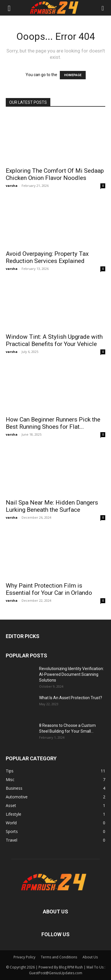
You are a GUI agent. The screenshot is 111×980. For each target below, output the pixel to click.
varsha (12, 186)
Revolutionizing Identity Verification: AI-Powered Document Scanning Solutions (71, 674)
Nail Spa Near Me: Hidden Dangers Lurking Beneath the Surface (52, 506)
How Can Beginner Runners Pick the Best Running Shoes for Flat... (53, 423)
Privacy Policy (24, 957)
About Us (90, 957)
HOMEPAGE (73, 75)
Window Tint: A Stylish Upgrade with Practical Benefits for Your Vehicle (54, 340)
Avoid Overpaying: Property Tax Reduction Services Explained (47, 257)
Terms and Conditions (59, 957)
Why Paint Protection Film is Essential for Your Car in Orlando (49, 589)
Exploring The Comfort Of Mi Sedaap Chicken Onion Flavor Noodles (55, 174)
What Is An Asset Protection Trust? (71, 698)
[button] (9, 8)
